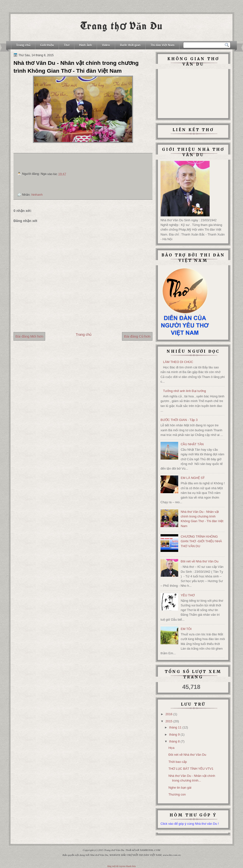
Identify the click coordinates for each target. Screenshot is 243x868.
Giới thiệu (47, 45)
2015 (169, 721)
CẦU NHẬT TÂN (192, 444)
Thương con (177, 794)
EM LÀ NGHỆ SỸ (193, 478)
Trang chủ (23, 45)
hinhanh (37, 195)
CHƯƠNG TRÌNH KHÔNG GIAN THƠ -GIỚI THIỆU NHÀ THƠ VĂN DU (201, 541)
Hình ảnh (86, 45)
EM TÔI (186, 629)
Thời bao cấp (178, 762)
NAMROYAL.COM (150, 850)
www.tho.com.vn (172, 855)
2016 (169, 714)
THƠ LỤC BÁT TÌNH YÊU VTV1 (191, 769)
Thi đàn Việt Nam (162, 45)
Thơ (67, 45)
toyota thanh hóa (128, 866)
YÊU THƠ (188, 595)
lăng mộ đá (113, 866)
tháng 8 (174, 741)
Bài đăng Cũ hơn (137, 336)
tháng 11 (175, 727)
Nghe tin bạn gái (180, 788)
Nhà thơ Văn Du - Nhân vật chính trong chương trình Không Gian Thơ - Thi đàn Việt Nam (76, 67)
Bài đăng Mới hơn (29, 336)
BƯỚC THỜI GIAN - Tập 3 (179, 420)
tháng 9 (174, 735)
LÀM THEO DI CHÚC (178, 362)
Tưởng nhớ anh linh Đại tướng (184, 391)
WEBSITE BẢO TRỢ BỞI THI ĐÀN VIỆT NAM (135, 855)
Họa (171, 748)
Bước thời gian (130, 45)
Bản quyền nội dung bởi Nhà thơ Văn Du (85, 855)
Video (106, 45)
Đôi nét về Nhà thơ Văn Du (200, 561)
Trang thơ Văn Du (121, 26)
